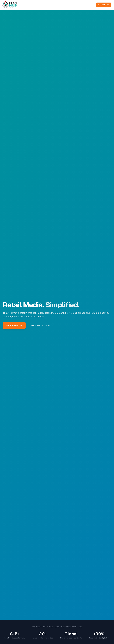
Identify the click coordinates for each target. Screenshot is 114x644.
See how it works (40, 325)
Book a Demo (104, 5)
